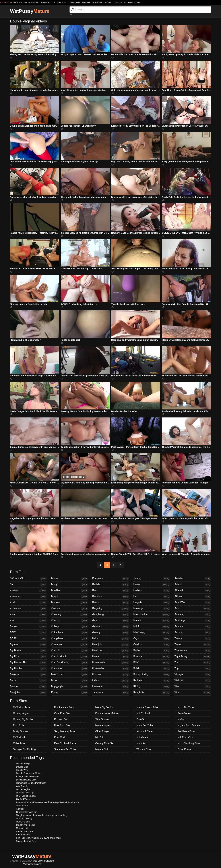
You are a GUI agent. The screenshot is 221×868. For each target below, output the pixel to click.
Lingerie (152, 603)
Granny (110, 633)
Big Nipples (28, 668)
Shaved (193, 591)
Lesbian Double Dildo (26, 780)
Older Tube (97, 2)
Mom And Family (24, 818)
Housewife (110, 668)
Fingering (110, 609)
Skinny (193, 597)
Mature (152, 621)
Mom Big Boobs (104, 707)
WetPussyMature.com (43, 861)
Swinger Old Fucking (113, 2)
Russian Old (61, 719)
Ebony (69, 692)
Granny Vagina (21, 713)
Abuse (38, 864)
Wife (193, 692)
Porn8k (140, 719)
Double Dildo (22, 767)
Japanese (110, 692)
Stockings (193, 621)
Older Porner (185, 749)
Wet (193, 686)
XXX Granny (102, 719)
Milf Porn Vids (185, 737)
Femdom (110, 597)
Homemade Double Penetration (31, 783)
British (69, 597)
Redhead (152, 680)
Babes (28, 627)
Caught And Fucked (26, 825)
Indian (110, 680)
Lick (152, 597)
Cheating (69, 615)
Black (28, 680)
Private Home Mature (107, 713)
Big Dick (28, 656)
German (110, 627)
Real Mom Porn (186, 731)
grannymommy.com (18, 2)
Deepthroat (69, 674)
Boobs (69, 579)
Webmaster (28, 864)
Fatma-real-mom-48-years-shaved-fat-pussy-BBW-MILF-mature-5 (47, 802)
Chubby (69, 621)
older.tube (33, 2)
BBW (28, 633)
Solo (193, 609)
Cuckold (69, 651)
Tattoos (193, 639)
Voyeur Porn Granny (189, 725)
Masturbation (152, 615)
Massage (152, 609)
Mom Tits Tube (186, 707)
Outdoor (152, 645)
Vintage (193, 674)
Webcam (193, 680)
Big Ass (28, 645)
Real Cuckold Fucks (65, 743)
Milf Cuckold (143, 713)
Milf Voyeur (142, 737)
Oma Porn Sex (62, 713)
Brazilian (69, 591)
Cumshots (69, 668)
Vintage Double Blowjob (27, 776)
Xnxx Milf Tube (144, 731)
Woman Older (144, 749)
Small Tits (193, 603)
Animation (28, 609)
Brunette (69, 603)
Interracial (110, 686)
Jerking (152, 579)
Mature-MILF (22, 806)
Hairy (110, 639)
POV (152, 662)
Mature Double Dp (25, 793)
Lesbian (152, 591)
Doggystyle (69, 686)
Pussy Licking (152, 674)
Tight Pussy (193, 656)
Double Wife (22, 770)
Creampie (69, 645)
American (28, 597)
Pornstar (152, 656)
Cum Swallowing (69, 662)
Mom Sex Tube (145, 725)
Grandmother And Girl (27, 812)
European (110, 579)
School (193, 585)
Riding (152, 686)
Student (193, 627)
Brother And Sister (25, 831)
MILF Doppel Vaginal (26, 796)
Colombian (69, 633)
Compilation (69, 639)
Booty (69, 585)
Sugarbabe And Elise (26, 841)
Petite (152, 651)
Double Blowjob (24, 764)
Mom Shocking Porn (189, 743)
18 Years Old (28, 579)
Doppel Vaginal (23, 789)
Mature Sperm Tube (147, 707)
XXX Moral (86, 2)
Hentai (110, 656)
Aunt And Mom (23, 835)
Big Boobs (28, 651)
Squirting (193, 615)
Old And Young (23, 799)
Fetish (110, 603)
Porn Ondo (60, 737)
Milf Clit (99, 737)
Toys (193, 668)
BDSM (28, 639)
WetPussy (30, 11)
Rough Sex (152, 692)
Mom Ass (142, 743)
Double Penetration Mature (29, 773)
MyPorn (182, 719)
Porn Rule (62, 2)
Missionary (152, 633)
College (69, 627)
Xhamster (21, 809)
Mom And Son (23, 822)
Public (152, 668)
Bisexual (28, 674)
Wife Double (22, 786)
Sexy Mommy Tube (65, 731)
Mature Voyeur (103, 725)
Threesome (193, 651)
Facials (110, 585)
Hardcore (110, 651)
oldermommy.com (48, 2)
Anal (28, 603)
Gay (110, 621)
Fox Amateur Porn (132, 2)
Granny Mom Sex (105, 743)
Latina (152, 585)
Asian (28, 615)
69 (28, 585)
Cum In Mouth (69, 656)
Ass (28, 621)
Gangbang (110, 615)
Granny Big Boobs (23, 719)
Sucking (193, 633)
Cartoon (69, 609)
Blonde (28, 686)
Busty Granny (74, 2)
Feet (110, 591)
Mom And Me (22, 828)
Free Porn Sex (62, 725)
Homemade (110, 662)
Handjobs (110, 645)
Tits (193, 662)
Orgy (152, 639)
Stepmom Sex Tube (65, 749)
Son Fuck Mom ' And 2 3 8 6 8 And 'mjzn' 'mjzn (38, 838)
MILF (152, 627)
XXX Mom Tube (22, 707)
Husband (110, 674)
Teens (193, 645)
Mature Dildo (102, 749)
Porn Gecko (184, 713)
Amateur (28, 591)
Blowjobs (28, 692)
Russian (193, 579)
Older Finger (102, 731)
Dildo (69, 680)
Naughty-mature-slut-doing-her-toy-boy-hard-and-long (42, 815)
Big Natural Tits (28, 662)
